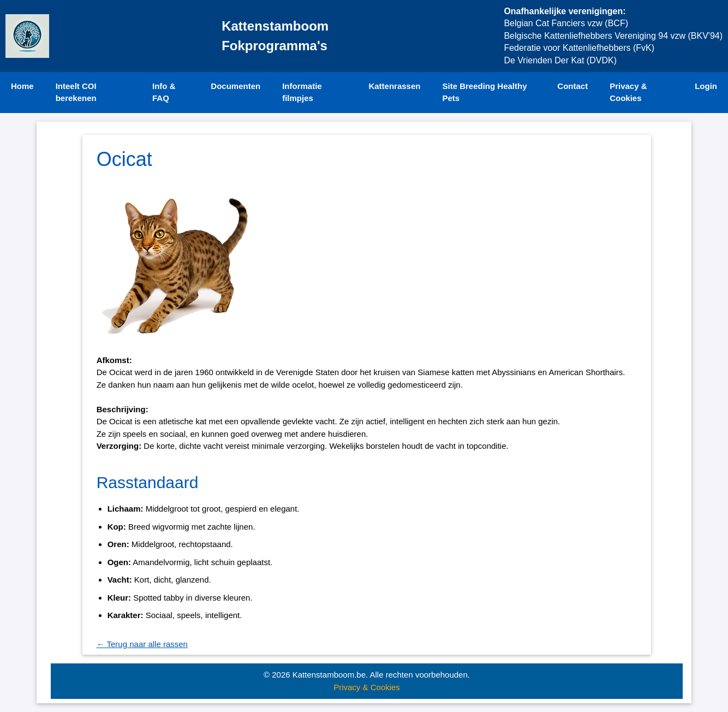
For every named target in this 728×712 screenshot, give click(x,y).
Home (22, 86)
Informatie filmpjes (302, 92)
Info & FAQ (164, 92)
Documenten (235, 86)
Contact (572, 86)
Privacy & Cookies (628, 92)
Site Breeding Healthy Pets (484, 92)
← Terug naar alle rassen (142, 644)
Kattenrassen (394, 86)
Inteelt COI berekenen (76, 92)
